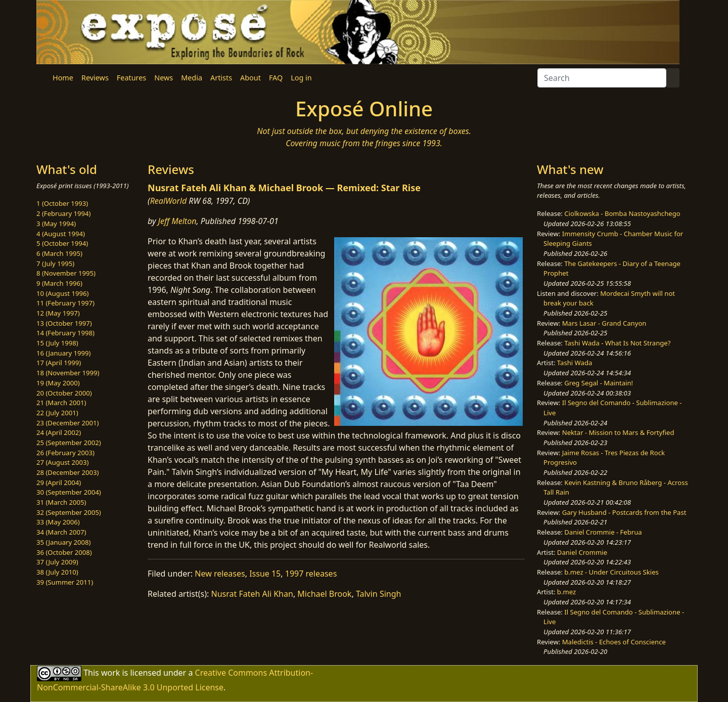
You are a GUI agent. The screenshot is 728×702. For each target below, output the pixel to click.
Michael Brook (324, 594)
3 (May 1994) (56, 224)
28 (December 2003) (67, 472)
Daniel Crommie (582, 552)
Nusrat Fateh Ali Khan (252, 594)
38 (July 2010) (57, 572)
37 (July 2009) (57, 562)
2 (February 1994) (63, 213)
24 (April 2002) (59, 432)
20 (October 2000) (64, 393)
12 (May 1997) (58, 313)
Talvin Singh (379, 594)
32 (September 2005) (69, 512)
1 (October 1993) (62, 203)
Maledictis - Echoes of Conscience (614, 642)
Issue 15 (265, 574)
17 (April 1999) (59, 363)
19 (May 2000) (58, 383)
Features (131, 78)
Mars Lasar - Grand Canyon (604, 323)
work (110, 673)
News (164, 78)
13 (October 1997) (64, 323)
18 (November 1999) (68, 373)
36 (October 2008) (64, 552)
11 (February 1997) (65, 303)
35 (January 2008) (63, 542)
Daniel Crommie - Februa (603, 532)
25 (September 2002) (69, 443)
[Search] (602, 78)
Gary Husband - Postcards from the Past (624, 512)
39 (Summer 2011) (65, 582)
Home (63, 78)
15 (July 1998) (57, 343)
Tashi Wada (575, 363)
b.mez (566, 592)
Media (192, 78)
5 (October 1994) (62, 243)
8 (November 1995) (66, 273)
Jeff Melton (177, 221)
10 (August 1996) (62, 293)
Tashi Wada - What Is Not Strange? (617, 343)
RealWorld (169, 201)
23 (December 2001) (67, 423)
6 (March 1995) (59, 253)
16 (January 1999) (63, 353)
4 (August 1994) (61, 234)
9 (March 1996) (59, 283)
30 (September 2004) (69, 492)
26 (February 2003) (65, 453)
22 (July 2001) (57, 413)
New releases (220, 574)
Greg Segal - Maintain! (599, 383)
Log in (301, 78)
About (251, 78)
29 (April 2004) (59, 482)
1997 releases (311, 574)
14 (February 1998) (65, 333)
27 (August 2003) (62, 462)
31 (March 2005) (61, 502)
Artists (221, 78)
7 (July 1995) (55, 264)
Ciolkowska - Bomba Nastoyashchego (622, 213)
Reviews (95, 78)
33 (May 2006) (58, 522)
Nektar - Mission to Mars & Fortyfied (618, 432)
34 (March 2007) (61, 532)
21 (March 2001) (61, 403)
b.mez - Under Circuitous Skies (611, 572)
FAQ (276, 78)
